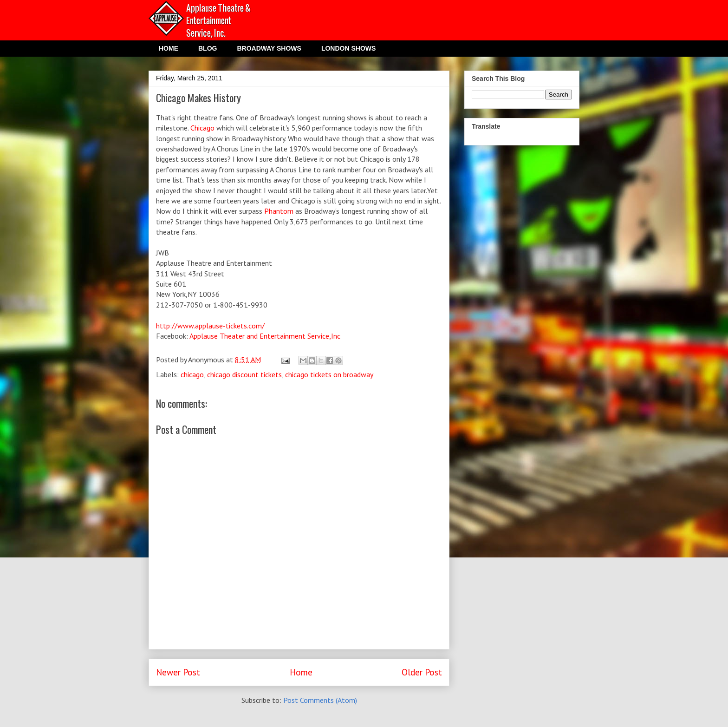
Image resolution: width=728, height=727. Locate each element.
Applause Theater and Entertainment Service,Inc (265, 336)
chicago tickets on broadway (329, 374)
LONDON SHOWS (348, 48)
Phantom (279, 211)
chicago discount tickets (244, 374)
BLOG (208, 48)
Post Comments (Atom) (320, 700)
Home (301, 672)
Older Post (422, 672)
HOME (169, 48)
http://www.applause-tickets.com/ (210, 326)
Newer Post (178, 672)
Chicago (202, 128)
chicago (192, 374)
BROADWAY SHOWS (269, 48)
